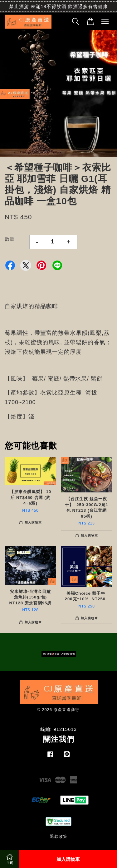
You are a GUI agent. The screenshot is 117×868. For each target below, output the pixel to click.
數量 (10, 239)
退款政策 (59, 836)
